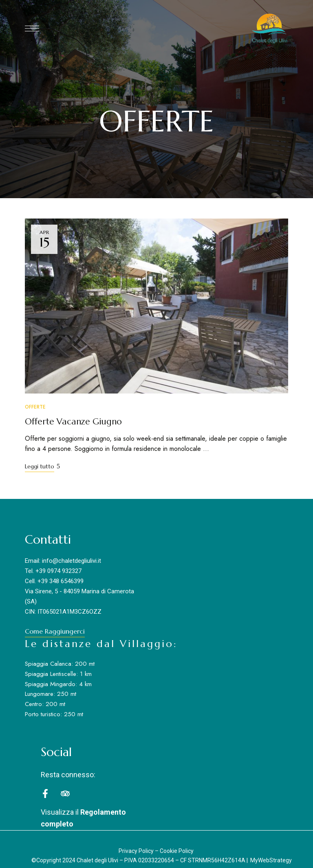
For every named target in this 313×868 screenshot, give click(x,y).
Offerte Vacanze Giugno (73, 422)
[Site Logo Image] (269, 28)
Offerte (35, 407)
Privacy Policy (136, 851)
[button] (55, 631)
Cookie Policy (177, 851)
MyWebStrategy (271, 860)
